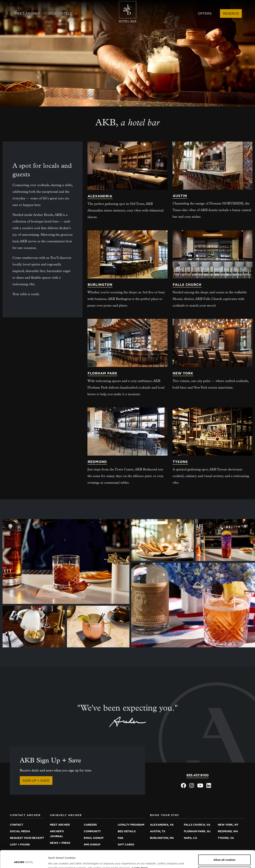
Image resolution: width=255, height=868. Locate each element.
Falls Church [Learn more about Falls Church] (187, 285)
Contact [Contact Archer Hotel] (16, 825)
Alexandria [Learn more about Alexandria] (100, 196)
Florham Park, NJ (197, 831)
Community (92, 831)
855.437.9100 (198, 775)
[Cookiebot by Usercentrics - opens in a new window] (24, 861)
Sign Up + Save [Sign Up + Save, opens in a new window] (36, 781)
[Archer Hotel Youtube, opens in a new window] (200, 787)
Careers (90, 825)
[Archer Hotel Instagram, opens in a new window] (192, 787)
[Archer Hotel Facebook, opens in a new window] (183, 787)
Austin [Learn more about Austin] (180, 196)
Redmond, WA (228, 831)
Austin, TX (158, 831)
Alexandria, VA (162, 825)
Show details (57, 861)
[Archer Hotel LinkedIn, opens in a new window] (209, 787)
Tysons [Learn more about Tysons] (180, 462)
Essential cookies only (224, 855)
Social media (20, 831)
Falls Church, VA (197, 825)
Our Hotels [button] (64, 13)
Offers (205, 13)
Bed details (127, 831)
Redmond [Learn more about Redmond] (97, 462)
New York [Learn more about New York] (183, 373)
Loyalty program (131, 825)
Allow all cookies (224, 843)
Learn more (140, 851)
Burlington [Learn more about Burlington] (100, 285)
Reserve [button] (231, 13)
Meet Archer (27, 13)
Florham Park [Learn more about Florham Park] (102, 373)
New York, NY (228, 825)
